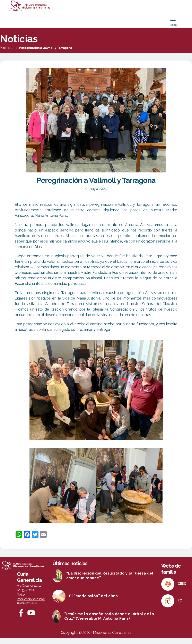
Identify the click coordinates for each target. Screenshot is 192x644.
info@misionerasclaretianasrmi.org (31, 607)
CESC (182, 590)
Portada (5, 54)
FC (180, 607)
